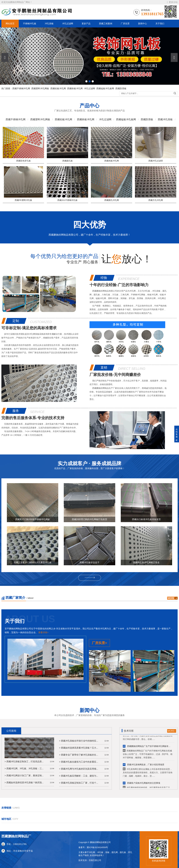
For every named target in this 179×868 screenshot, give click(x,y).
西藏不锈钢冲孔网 (21, 88)
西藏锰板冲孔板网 (105, 88)
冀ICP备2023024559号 (97, 848)
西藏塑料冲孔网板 (40, 88)
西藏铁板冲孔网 (75, 88)
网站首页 (10, 24)
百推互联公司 (95, 861)
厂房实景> (99, 691)
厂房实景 (125, 24)
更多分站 (173, 2)
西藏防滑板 (121, 88)
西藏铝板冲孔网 (58, 88)
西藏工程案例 (106, 24)
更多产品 (86, 24)
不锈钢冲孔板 (30, 24)
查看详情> (43, 680)
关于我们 (160, 24)
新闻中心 (143, 24)
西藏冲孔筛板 (165, 121)
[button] (174, 57)
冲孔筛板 (49, 24)
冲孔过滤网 (68, 24)
